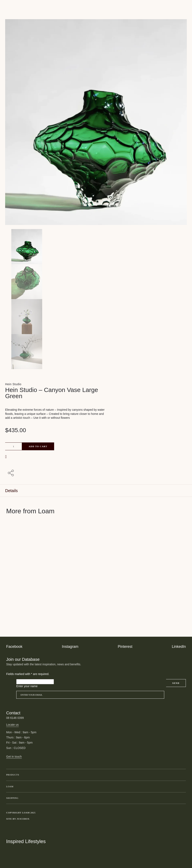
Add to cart (38, 446)
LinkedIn (179, 647)
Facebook (14, 647)
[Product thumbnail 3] (96, 352)
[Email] (90, 695)
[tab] (96, 491)
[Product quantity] (13, 446)
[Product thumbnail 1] (96, 282)
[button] (6, 457)
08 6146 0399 (15, 718)
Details (11, 491)
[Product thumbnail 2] (96, 317)
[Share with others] (12, 473)
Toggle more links (183, 819)
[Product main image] (96, 247)
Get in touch (14, 757)
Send (176, 683)
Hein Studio (13, 384)
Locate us (12, 725)
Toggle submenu (182, 775)
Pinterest (125, 647)
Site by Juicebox (18, 819)
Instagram (70, 647)
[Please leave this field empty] (35, 682)
